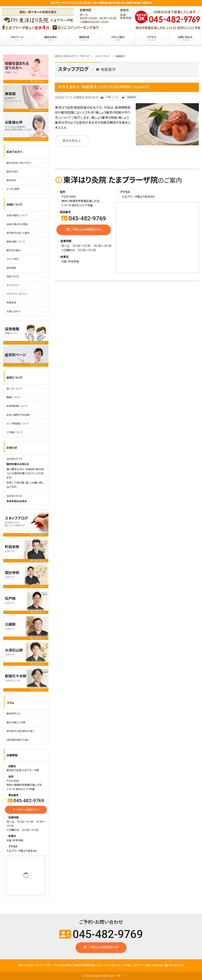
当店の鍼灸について (17, 215)
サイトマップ (13, 285)
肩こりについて (14, 389)
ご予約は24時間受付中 (84, 230)
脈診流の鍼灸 (14, 250)
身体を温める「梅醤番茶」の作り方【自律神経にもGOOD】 (104, 87)
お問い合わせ (14, 312)
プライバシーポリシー (17, 294)
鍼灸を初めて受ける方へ (19, 163)
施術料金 (84, 38)
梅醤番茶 (132, 97)
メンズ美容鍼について (18, 424)
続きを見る (72, 141)
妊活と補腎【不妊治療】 (18, 415)
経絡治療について (16, 242)
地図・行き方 (13, 277)
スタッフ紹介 (118, 38)
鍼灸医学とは (14, 714)
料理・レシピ (112, 97)
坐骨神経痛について (17, 406)
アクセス (152, 38)
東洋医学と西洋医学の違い (21, 731)
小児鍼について (14, 432)
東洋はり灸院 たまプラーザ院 (108, 976)
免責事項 (11, 303)
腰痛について (13, 397)
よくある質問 (13, 189)
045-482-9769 (84, 218)
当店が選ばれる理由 (17, 224)
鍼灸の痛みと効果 (16, 723)
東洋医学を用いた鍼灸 (18, 233)
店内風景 (11, 268)
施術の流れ (51, 38)
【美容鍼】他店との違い (18, 740)
